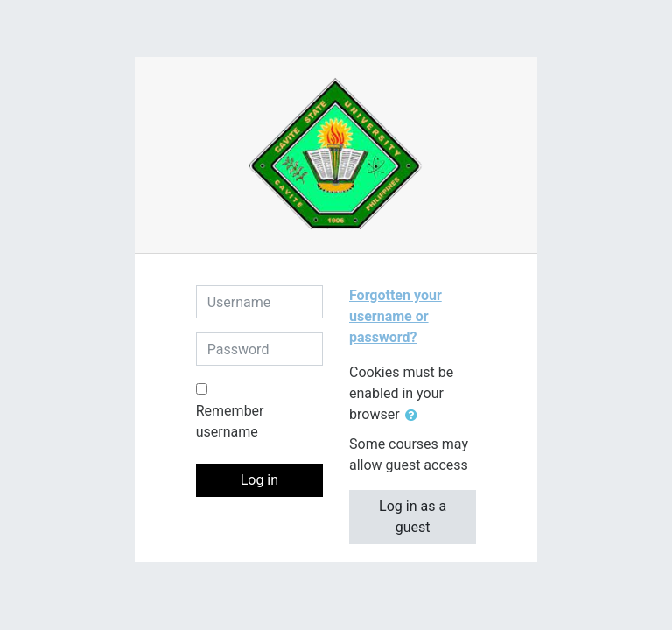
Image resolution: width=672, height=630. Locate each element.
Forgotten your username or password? (395, 316)
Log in (259, 480)
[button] (415, 416)
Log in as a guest (413, 517)
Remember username (230, 421)
